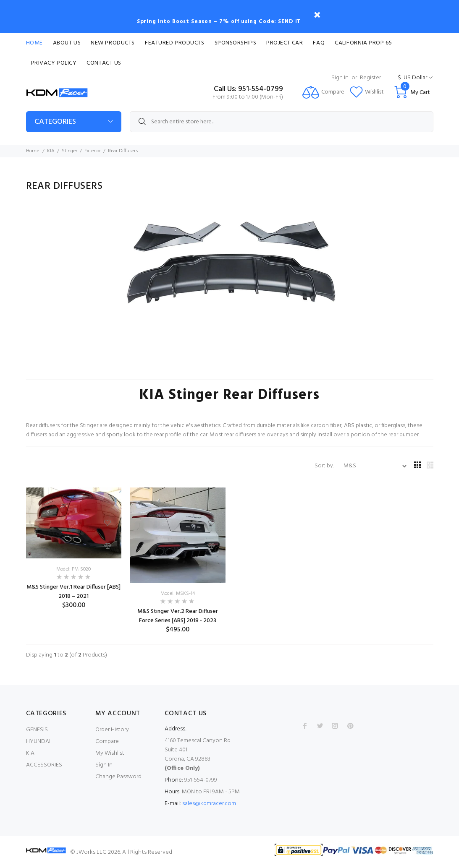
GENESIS (37, 730)
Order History (112, 730)
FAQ (319, 43)
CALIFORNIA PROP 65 (363, 43)
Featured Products (175, 43)
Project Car (285, 43)
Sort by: (325, 466)
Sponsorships (236, 43)
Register (370, 78)
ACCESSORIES (44, 765)
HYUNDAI (38, 742)
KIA (51, 151)
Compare (107, 742)
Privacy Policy (54, 63)
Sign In (340, 78)
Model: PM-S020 (73, 569)
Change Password (118, 777)
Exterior (93, 151)
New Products (113, 43)
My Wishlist (110, 753)
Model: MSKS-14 (178, 594)
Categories (55, 122)
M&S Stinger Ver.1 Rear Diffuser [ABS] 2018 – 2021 (73, 592)
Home (34, 43)
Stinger (70, 151)
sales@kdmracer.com (209, 804)
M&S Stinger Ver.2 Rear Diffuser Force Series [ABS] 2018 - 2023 (178, 616)
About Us (67, 43)
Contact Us (104, 63)
